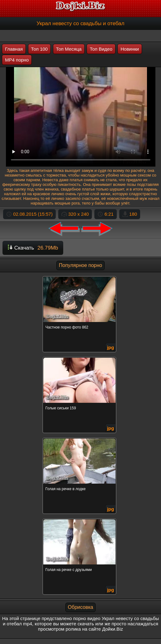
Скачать (33, 248)
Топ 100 (40, 49)
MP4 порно (17, 60)
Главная (14, 49)
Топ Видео (101, 49)
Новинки (130, 49)
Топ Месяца (69, 49)
